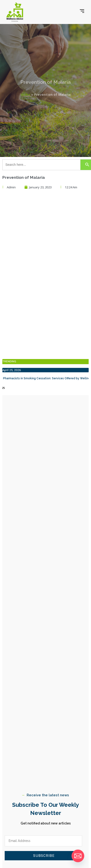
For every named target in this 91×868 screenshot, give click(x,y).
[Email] (78, 856)
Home (25, 93)
